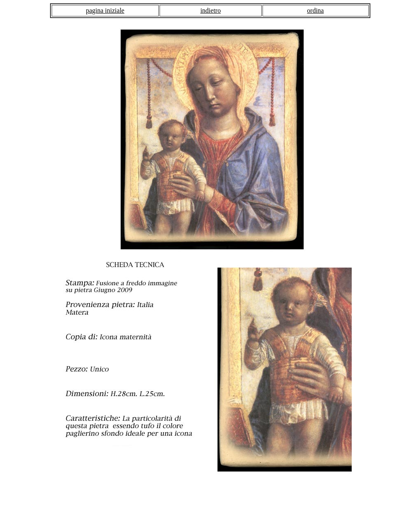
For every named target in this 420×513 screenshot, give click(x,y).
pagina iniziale (105, 10)
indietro (210, 10)
